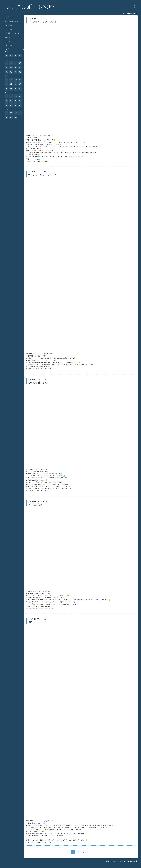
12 (7, 63)
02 (16, 55)
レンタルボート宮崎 (29, 7)
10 (16, 63)
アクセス (7, 41)
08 (7, 68)
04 (7, 55)
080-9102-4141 (131, 14)
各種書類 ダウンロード (12, 33)
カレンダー (8, 37)
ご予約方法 (8, 29)
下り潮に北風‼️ (36, 505)
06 (16, 68)
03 (11, 55)
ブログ (7, 49)
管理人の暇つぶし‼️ (39, 383)
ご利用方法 (8, 25)
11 (11, 63)
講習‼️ (31, 622)
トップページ (9, 17)
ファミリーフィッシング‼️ (42, 175)
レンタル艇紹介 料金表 (12, 21)
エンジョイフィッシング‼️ (42, 22)
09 (20, 63)
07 (11, 68)
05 (20, 68)
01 (20, 55)
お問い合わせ (9, 45)
